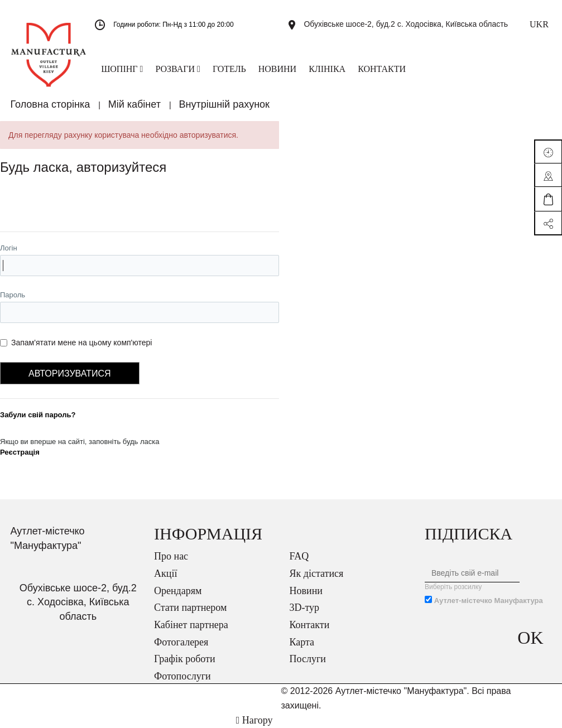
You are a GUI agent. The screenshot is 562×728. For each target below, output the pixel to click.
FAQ (299, 556)
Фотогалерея (181, 642)
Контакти (310, 625)
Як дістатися (317, 573)
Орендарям (178, 591)
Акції (165, 573)
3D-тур (305, 608)
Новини (306, 591)
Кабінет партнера (191, 625)
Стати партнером (190, 608)
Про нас (171, 556)
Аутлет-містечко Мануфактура (489, 601)
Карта (302, 642)
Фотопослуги (182, 676)
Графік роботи (185, 659)
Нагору (254, 720)
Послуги (308, 659)
